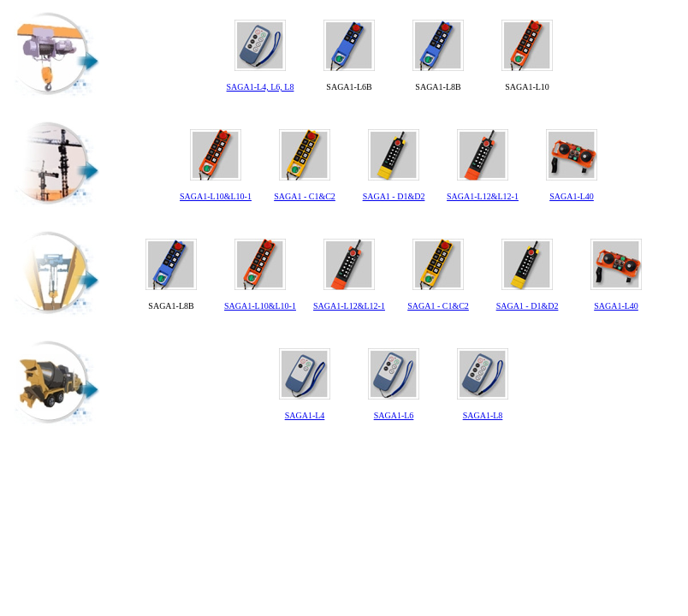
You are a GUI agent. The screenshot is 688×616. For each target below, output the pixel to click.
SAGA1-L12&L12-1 (483, 196)
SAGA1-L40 (572, 196)
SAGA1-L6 (394, 415)
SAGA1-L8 (483, 415)
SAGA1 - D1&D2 (394, 196)
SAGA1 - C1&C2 (305, 196)
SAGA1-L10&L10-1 (216, 196)
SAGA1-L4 (305, 415)
